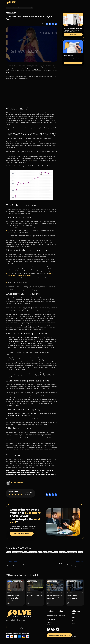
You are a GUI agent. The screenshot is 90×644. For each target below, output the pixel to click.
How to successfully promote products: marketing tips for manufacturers (54, 597)
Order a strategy (73, 35)
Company (48, 3)
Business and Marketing (17, 552)
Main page (9, 8)
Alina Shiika (12, 603)
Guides (45, 552)
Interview (50, 552)
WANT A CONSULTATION (22, 534)
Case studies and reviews (33, 3)
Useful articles (62, 552)
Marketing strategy (51, 620)
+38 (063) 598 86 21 (14, 626)
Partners (54, 3)
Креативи (80, 552)
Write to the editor (73, 63)
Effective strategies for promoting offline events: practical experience (73, 597)
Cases (26, 552)
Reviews (56, 552)
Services (42, 3)
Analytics (9, 552)
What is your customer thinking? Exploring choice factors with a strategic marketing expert (14, 598)
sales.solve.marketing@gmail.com (18, 628)
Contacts (64, 3)
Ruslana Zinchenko (17, 482)
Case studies (62, 615)
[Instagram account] (53, 629)
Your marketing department (15, 620)
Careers (73, 620)
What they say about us (72, 552)
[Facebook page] (48, 629)
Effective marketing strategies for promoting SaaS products (35, 596)
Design (40, 552)
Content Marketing (33, 552)
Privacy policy (74, 623)
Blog (59, 3)
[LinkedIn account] (58, 629)
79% (32, 160)
